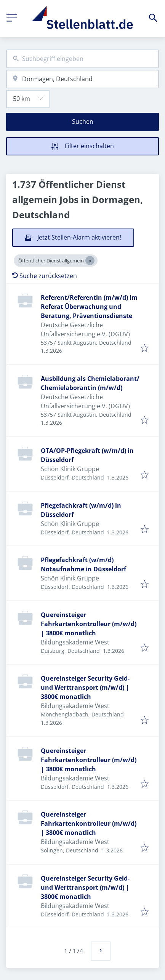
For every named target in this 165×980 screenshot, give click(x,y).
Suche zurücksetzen (45, 276)
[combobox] (82, 59)
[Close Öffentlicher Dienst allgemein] (90, 261)
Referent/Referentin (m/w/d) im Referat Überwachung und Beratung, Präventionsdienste (89, 307)
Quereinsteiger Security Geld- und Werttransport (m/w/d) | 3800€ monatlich (85, 687)
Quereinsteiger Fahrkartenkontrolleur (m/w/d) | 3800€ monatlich (89, 624)
